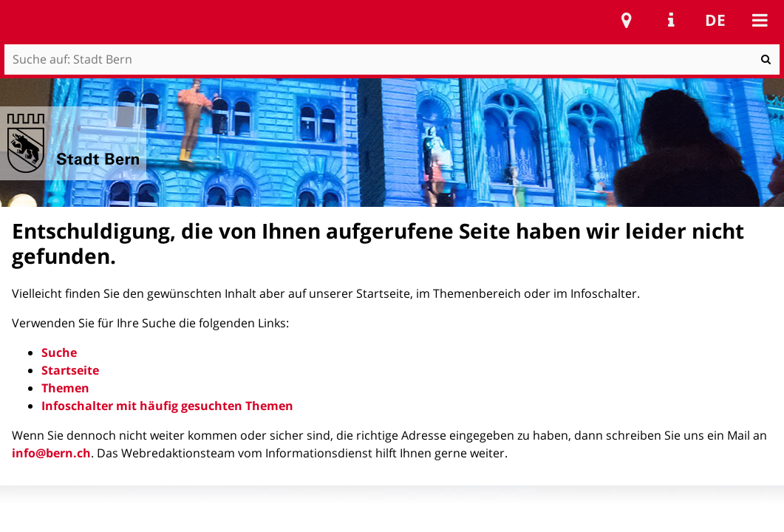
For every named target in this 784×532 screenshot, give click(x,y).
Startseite (70, 370)
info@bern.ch (51, 453)
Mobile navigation (760, 20)
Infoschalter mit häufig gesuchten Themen (167, 406)
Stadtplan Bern (627, 20)
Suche (59, 352)
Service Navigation (671, 20)
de (715, 20)
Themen (65, 388)
